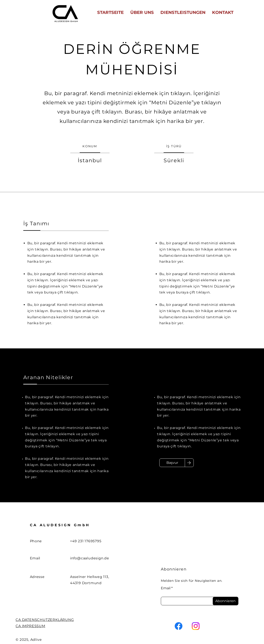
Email (166, 588)
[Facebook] (179, 626)
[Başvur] (172, 463)
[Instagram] (196, 626)
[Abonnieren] (226, 601)
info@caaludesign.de (90, 558)
